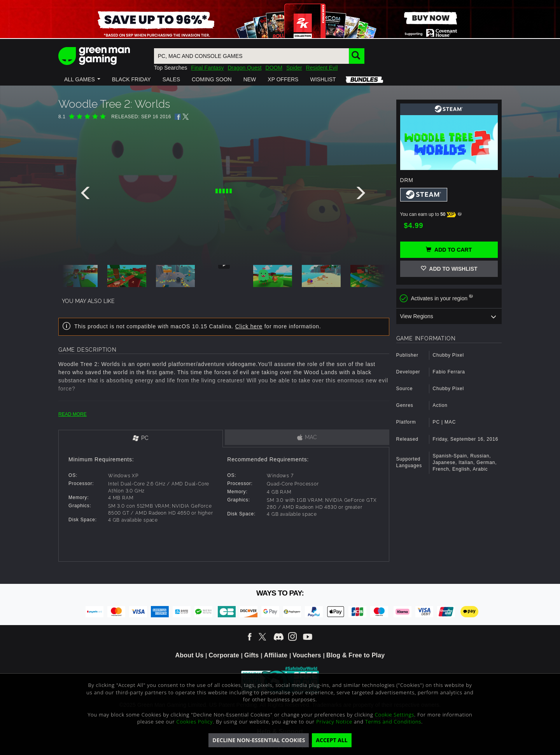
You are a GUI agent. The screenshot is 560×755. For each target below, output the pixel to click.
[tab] (141, 439)
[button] (82, 79)
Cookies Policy (195, 722)
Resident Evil (322, 68)
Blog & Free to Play (356, 655)
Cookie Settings (395, 715)
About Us (190, 655)
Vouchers (307, 655)
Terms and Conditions (393, 722)
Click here (249, 326)
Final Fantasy (207, 68)
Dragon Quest (244, 68)
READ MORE (73, 414)
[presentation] (87, 195)
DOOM (274, 68)
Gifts (251, 655)
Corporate (224, 655)
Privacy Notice (334, 722)
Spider (294, 68)
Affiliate (276, 655)
